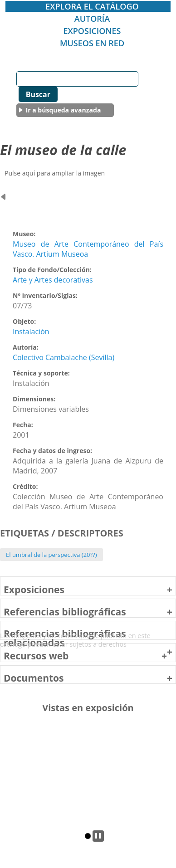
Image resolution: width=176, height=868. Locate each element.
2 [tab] (88, 836)
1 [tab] (79, 836)
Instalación (31, 332)
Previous (8, 787)
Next (168, 787)
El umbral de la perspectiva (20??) (51, 555)
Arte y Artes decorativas (53, 280)
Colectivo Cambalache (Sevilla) (64, 357)
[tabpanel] (88, 778)
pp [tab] (98, 836)
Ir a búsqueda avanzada (64, 110)
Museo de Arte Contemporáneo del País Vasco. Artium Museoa (88, 249)
